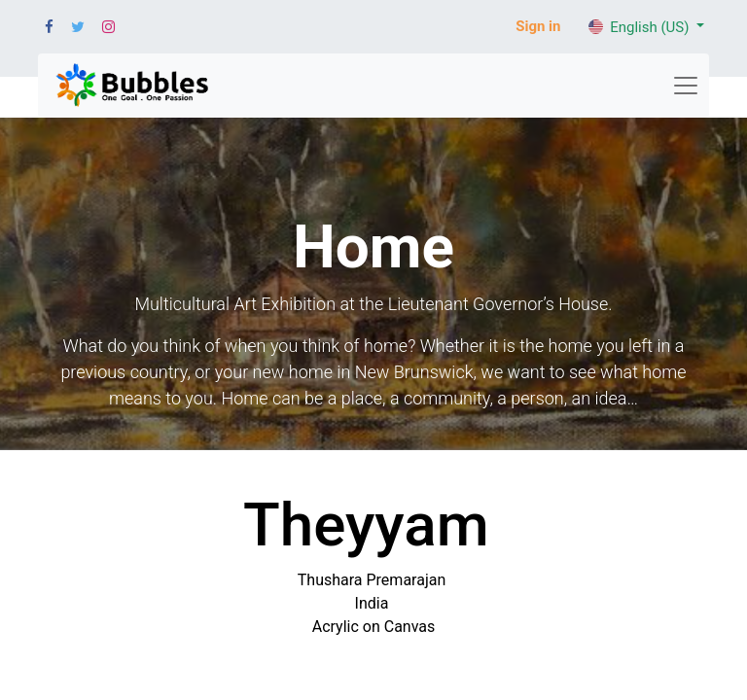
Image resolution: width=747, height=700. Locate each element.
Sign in (538, 26)
